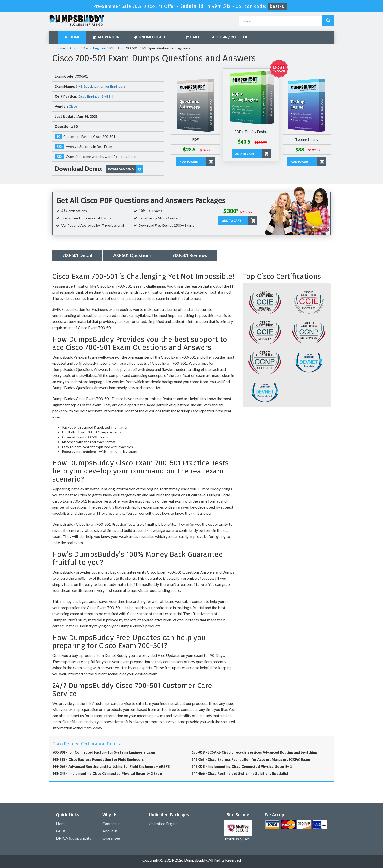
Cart (192, 37)
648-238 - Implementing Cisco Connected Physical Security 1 (242, 766)
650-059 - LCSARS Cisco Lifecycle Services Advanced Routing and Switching (254, 752)
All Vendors (107, 37)
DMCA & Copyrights (74, 838)
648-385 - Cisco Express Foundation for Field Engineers (98, 759)
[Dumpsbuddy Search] (328, 21)
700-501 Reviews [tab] (190, 255)
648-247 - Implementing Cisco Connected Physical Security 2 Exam (107, 774)
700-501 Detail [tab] (77, 255)
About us (110, 831)
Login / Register (230, 37)
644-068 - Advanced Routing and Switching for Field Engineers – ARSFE (111, 766)
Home (72, 37)
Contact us (111, 823)
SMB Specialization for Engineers (101, 86)
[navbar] (55, 35)
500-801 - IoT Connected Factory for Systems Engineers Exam (104, 752)
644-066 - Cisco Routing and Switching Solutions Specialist (240, 774)
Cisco (74, 48)
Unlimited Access (154, 37)
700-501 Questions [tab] (132, 255)
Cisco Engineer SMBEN (101, 48)
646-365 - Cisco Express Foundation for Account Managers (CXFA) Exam (251, 759)
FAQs (61, 831)
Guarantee (111, 838)
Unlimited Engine (163, 823)
